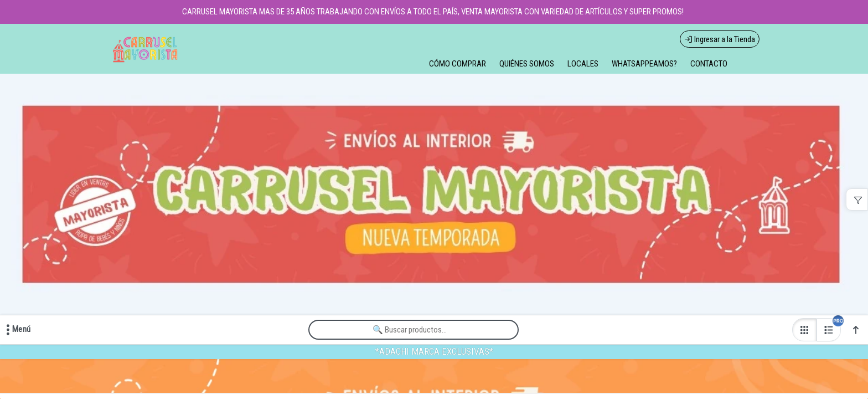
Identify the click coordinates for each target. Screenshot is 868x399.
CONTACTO (709, 64)
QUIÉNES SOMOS (527, 64)
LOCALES (583, 64)
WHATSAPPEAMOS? (644, 64)
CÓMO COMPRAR (458, 64)
